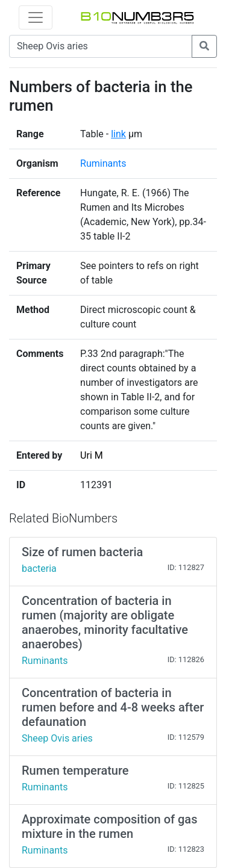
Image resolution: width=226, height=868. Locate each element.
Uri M (92, 455)
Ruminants (103, 163)
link (118, 134)
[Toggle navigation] (36, 17)
